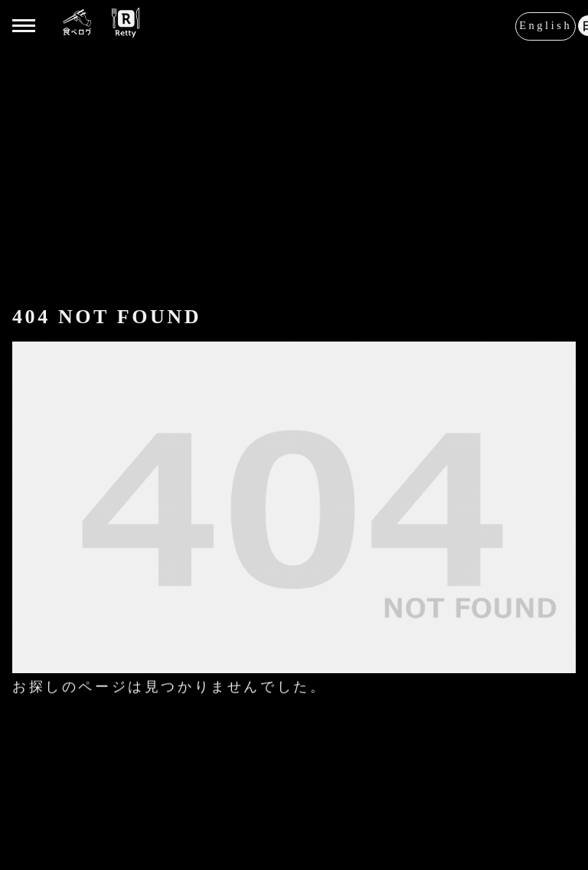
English (546, 25)
